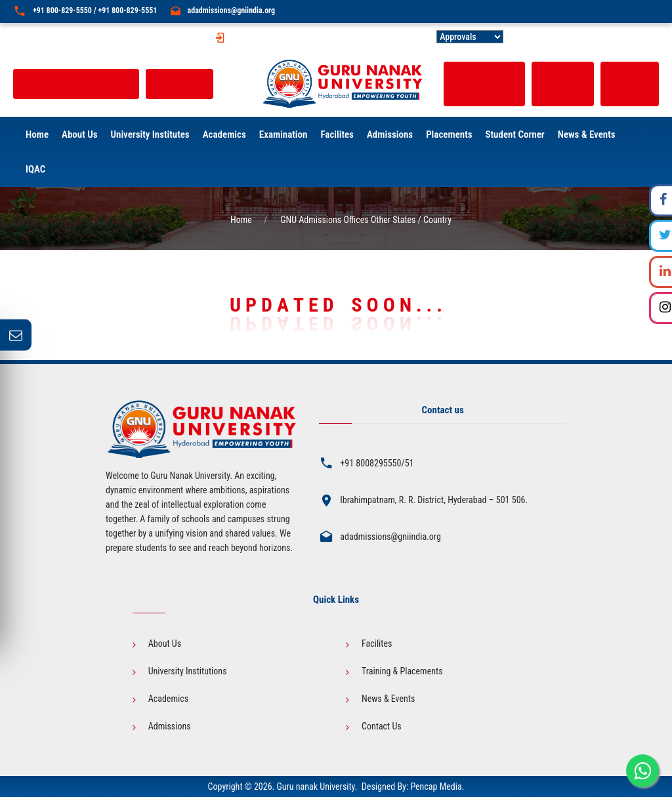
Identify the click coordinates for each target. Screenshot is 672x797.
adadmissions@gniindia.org (231, 10)
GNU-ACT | (413, 37)
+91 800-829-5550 (62, 10)
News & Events (388, 699)
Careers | (604, 37)
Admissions (170, 726)
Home (241, 220)
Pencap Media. (437, 787)
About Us (165, 644)
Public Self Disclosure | (546, 37)
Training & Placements (402, 671)
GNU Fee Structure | (264, 37)
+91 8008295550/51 (377, 463)
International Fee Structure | (346, 37)
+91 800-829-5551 (127, 10)
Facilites (377, 644)
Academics (168, 699)
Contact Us (642, 37)
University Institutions (188, 671)
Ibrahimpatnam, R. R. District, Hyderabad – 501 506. (434, 500)
